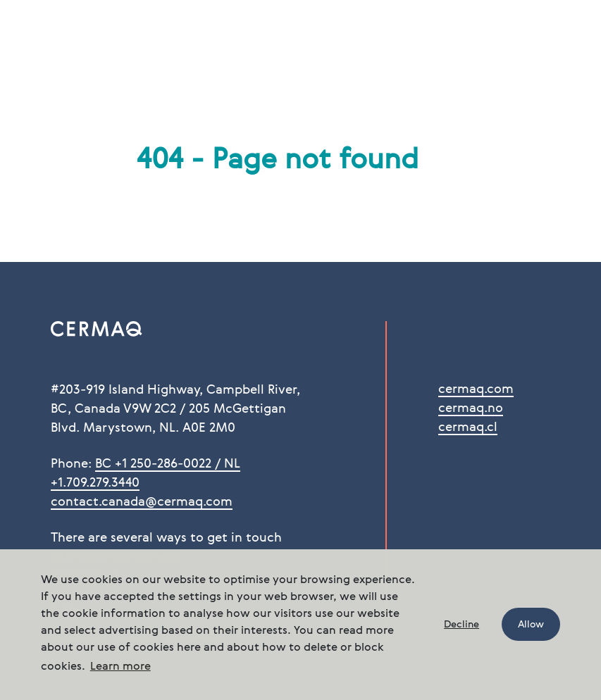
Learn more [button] (120, 667)
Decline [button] (461, 625)
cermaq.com (476, 389)
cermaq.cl (468, 427)
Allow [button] (531, 625)
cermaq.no (471, 408)
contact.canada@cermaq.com (142, 502)
